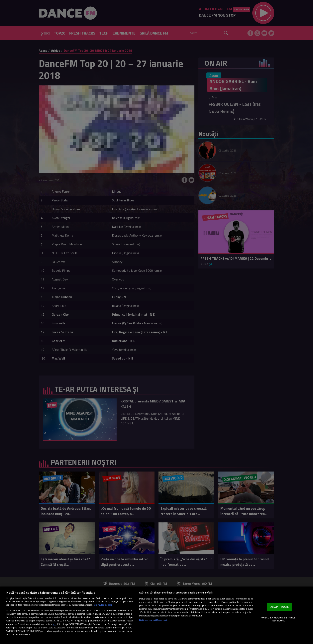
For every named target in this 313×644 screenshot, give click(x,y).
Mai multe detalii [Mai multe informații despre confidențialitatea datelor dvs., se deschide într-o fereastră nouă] (103, 605)
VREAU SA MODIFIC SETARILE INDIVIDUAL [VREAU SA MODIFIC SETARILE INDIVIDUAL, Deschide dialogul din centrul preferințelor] (278, 619)
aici (54, 624)
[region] (156, 615)
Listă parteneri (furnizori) (153, 620)
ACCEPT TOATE (280, 607)
